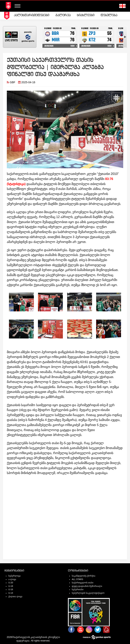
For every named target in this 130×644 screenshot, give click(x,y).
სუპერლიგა (14, 576)
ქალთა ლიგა (15, 596)
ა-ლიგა (12, 579)
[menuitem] (32, 15)
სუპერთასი (78, 589)
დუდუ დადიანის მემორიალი (87, 586)
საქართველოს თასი (83, 583)
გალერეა (63, 15)
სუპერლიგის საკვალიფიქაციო (88, 593)
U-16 (11, 589)
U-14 (11, 593)
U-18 (11, 586)
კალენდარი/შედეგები (32, 15)
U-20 (11, 583)
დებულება (109, 15)
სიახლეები (86, 15)
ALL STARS (77, 579)
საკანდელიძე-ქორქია (84, 576)
